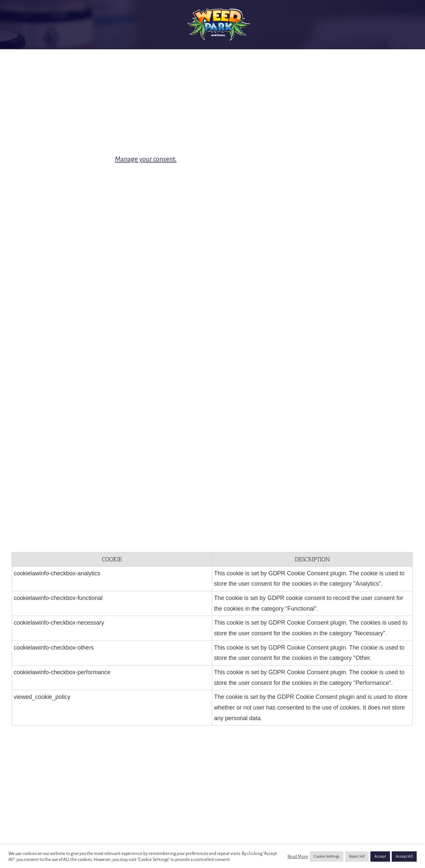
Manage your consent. (146, 159)
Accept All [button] (404, 857)
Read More (298, 857)
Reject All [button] (357, 857)
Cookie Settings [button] (327, 857)
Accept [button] (380, 857)
